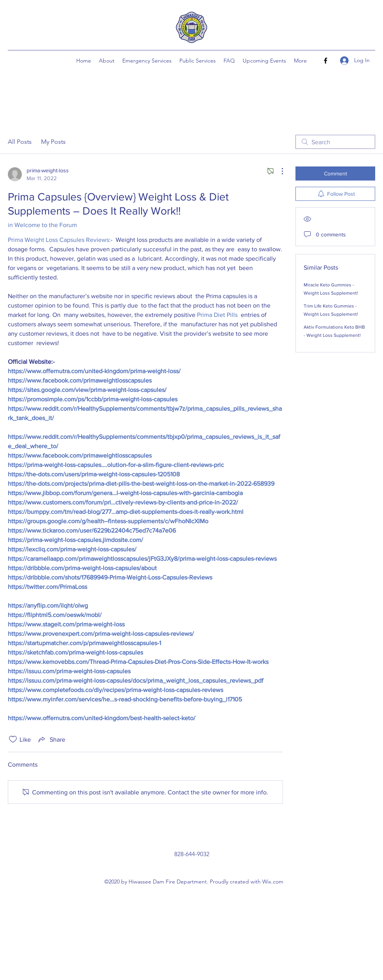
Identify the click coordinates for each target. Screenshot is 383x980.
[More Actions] (278, 171)
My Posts (53, 142)
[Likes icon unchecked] (13, 739)
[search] (335, 142)
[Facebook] (326, 61)
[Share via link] (51, 739)
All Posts (20, 142)
